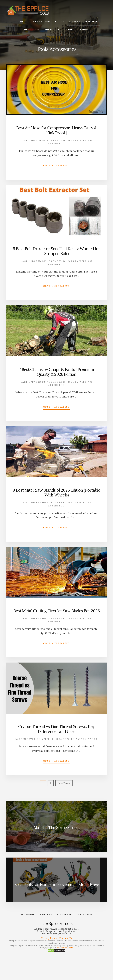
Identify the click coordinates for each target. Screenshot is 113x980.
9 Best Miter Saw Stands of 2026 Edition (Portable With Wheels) (56, 493)
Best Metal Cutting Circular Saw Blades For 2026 (56, 611)
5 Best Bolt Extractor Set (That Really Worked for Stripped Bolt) (56, 251)
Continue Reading (56, 166)
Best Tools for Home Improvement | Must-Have (56, 885)
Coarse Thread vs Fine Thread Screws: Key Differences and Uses (56, 729)
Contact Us (65, 938)
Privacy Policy (49, 938)
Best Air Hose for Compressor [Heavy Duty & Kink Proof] (56, 130)
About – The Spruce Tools (56, 828)
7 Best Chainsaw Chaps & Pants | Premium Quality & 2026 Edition (56, 372)
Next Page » (64, 784)
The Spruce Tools (65, 948)
